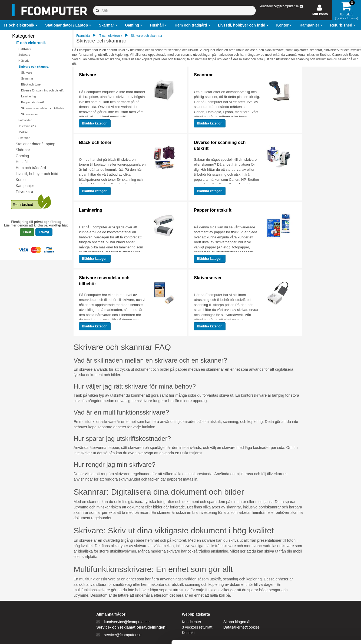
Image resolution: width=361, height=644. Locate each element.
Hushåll (22, 162)
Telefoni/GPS (27, 126)
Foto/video (25, 120)
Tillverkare (24, 192)
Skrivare (27, 73)
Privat (27, 232)
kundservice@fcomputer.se (279, 6)
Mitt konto (320, 14)
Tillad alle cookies (316, 580)
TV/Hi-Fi (24, 132)
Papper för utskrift (33, 102)
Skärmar (24, 138)
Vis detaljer (281, 633)
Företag (44, 232)
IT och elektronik (31, 43)
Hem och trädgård (31, 168)
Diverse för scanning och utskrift (42, 90)
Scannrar (27, 78)
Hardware (25, 49)
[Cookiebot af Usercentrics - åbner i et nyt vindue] (35, 633)
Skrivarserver (30, 114)
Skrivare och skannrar (34, 67)
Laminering (28, 96)
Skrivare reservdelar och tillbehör (43, 108)
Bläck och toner (31, 84)
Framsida (83, 36)
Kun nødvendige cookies (316, 598)
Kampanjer (25, 186)
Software (24, 55)
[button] (22, 25)
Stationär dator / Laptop (35, 144)
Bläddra (95, 123)
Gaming (22, 156)
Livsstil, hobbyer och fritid (37, 174)
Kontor (21, 180)
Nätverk (24, 61)
